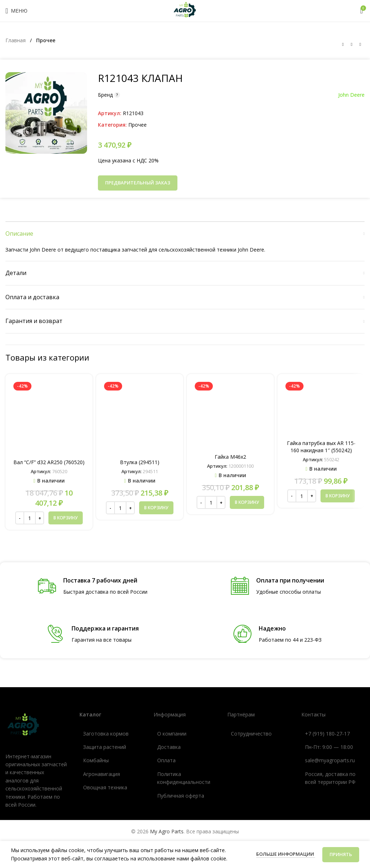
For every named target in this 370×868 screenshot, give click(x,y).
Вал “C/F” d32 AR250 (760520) (49, 462)
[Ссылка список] (111, 734)
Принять (341, 854)
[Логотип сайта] (185, 10)
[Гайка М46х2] (230, 415)
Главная (16, 40)
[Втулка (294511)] (140, 417)
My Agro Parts (167, 831)
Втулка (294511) (140, 462)
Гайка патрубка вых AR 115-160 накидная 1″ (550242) (321, 447)
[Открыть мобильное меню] (16, 11)
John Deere (351, 95)
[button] (66, 518)
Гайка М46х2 (230, 457)
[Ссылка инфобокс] (93, 586)
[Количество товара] (30, 518)
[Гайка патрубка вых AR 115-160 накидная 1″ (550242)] (321, 408)
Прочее (46, 40)
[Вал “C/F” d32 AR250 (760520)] (49, 417)
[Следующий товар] (360, 44)
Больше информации (286, 854)
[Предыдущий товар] (343, 44)
